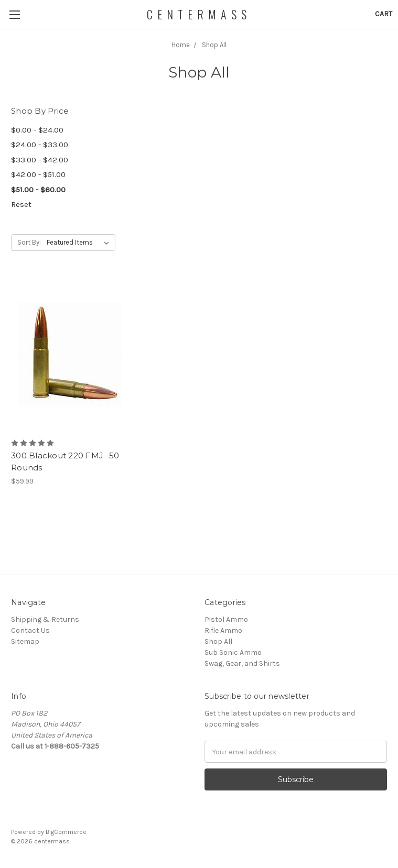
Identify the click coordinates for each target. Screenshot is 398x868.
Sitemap (25, 641)
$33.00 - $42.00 (40, 160)
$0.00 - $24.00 (37, 130)
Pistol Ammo (226, 619)
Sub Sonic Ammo (233, 652)
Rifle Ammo (223, 630)
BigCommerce (66, 832)
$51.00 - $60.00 (38, 190)
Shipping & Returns (45, 619)
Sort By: (29, 242)
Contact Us (30, 630)
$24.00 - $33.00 (40, 145)
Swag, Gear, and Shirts (242, 663)
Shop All (218, 641)
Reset (21, 204)
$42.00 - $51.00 (38, 174)
